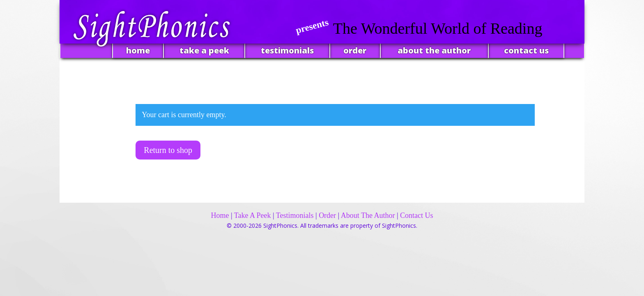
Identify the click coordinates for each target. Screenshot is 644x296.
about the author (434, 50)
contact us (526, 50)
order (355, 50)
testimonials (287, 50)
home (138, 50)
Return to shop (168, 150)
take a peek (204, 50)
